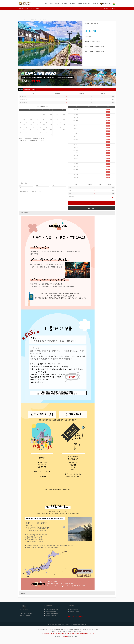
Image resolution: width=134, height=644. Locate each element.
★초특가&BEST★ (84, 4)
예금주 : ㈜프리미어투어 (51, 615)
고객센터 (95, 4)
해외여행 (73, 4)
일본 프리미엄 (43, 19)
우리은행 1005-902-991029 (52, 609)
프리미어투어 (23, 19)
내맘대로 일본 (54, 4)
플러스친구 (107, 4)
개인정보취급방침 (57, 624)
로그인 (101, 9)
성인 (20, 185)
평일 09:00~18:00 (74, 609)
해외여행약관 (69, 624)
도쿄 (50, 19)
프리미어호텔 (33, 19)
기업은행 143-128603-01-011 (52, 611)
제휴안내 (84, 624)
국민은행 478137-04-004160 (52, 613)
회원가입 (106, 9)
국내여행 (64, 4)
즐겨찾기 (32, 9)
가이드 (26, 9)
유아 (53, 185)
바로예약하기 (91, 203)
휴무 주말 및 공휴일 (74, 611)
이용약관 (64, 624)
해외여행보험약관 (77, 624)
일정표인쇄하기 (92, 208)
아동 (37, 185)
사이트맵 (37, 9)
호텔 (46, 4)
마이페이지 (112, 9)
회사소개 (50, 624)
